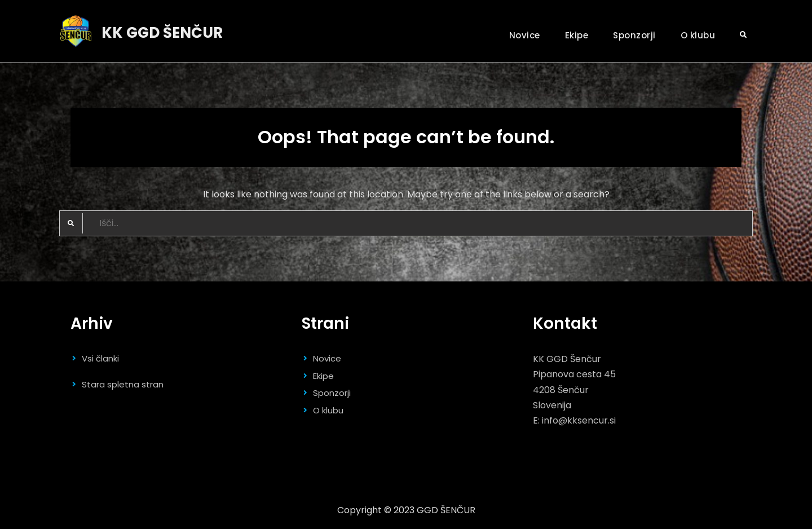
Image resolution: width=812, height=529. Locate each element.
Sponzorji (634, 35)
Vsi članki (100, 358)
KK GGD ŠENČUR (162, 33)
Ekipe (577, 35)
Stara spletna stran (123, 384)
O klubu (698, 35)
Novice (525, 35)
